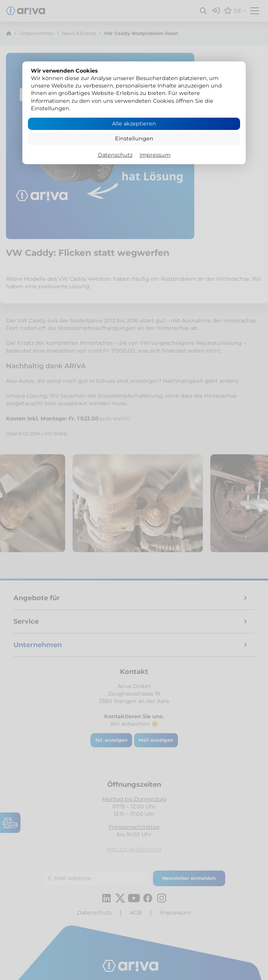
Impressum (155, 155)
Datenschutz (115, 155)
